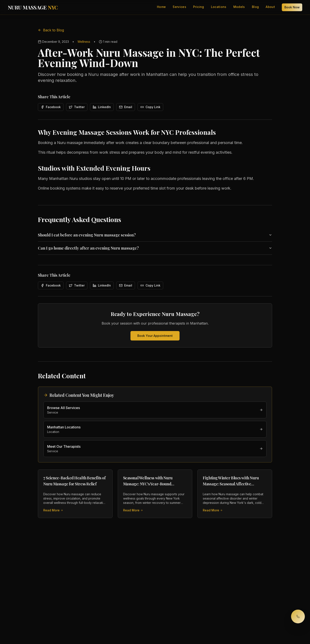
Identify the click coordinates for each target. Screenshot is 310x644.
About (270, 7)
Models (239, 7)
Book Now (292, 7)
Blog (255, 7)
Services (179, 7)
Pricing (198, 7)
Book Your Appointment (155, 336)
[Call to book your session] (298, 616)
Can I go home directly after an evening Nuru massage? (155, 248)
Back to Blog (51, 30)
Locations (219, 7)
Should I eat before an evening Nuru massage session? (155, 235)
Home (161, 7)
